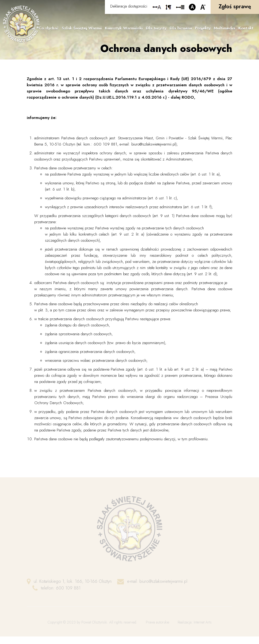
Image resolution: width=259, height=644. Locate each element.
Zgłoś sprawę (235, 7)
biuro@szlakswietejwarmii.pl (163, 585)
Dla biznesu (181, 28)
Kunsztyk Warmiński (124, 28)
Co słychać (49, 28)
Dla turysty (156, 28)
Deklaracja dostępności (129, 6)
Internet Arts (203, 626)
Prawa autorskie (157, 626)
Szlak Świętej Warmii (82, 28)
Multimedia (224, 28)
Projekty (203, 28)
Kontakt (246, 28)
